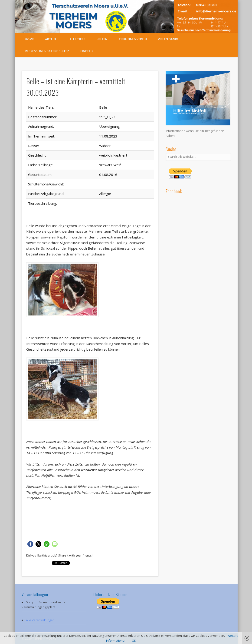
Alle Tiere (77, 39)
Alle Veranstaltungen (40, 620)
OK (134, 641)
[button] (30, 544)
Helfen (102, 39)
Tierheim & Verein (133, 39)
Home (29, 39)
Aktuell (52, 39)
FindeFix (87, 51)
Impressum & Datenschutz (47, 51)
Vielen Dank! (168, 39)
